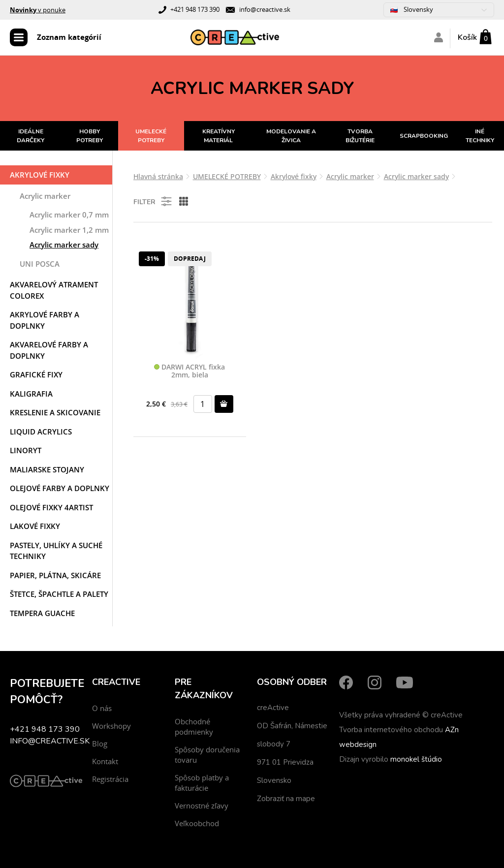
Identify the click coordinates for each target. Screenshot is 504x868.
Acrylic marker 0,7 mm (69, 215)
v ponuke (38, 10)
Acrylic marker (45, 196)
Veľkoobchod (197, 823)
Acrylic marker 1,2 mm (69, 230)
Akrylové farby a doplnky (45, 320)
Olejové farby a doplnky (60, 488)
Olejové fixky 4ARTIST (51, 507)
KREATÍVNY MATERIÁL (219, 136)
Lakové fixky (35, 526)
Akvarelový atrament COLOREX (54, 290)
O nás (102, 708)
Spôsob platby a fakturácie (202, 783)
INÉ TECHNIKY (480, 136)
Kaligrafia (31, 394)
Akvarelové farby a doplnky (49, 350)
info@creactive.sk (265, 9)
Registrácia (110, 779)
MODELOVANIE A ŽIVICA (291, 136)
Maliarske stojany (47, 469)
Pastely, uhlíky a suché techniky (56, 551)
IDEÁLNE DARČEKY (31, 136)
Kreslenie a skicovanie (55, 412)
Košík (467, 37)
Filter (153, 201)
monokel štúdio (416, 759)
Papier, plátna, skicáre (55, 575)
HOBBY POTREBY (90, 136)
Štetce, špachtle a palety (59, 594)
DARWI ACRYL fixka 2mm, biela (189, 371)
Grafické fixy (36, 374)
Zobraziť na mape (286, 799)
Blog (100, 744)
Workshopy (111, 726)
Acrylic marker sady (64, 245)
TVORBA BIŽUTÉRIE (360, 136)
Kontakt (105, 761)
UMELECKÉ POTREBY (151, 136)
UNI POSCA (40, 264)
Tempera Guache (42, 613)
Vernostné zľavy (202, 806)
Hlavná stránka (158, 176)
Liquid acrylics (41, 432)
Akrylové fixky (40, 175)
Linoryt (26, 450)
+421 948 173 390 (195, 9)
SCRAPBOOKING (424, 136)
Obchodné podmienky (194, 727)
